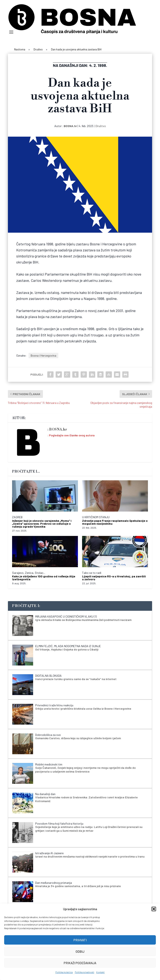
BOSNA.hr (70, 126)
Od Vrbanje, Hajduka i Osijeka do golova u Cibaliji (67, 649)
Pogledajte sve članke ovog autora (72, 435)
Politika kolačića (64, 972)
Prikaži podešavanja (80, 963)
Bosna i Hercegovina (43, 355)
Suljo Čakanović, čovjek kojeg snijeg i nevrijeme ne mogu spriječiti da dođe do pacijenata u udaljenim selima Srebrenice (85, 770)
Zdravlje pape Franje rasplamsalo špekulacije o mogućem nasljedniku (115, 522)
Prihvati (80, 940)
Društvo (101, 126)
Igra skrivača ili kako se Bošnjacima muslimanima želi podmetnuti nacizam (83, 620)
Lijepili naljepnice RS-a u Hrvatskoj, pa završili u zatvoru (114, 578)
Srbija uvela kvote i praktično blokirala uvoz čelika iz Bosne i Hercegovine (83, 708)
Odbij (80, 951)
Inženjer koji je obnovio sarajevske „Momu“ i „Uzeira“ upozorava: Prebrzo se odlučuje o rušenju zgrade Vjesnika (42, 524)
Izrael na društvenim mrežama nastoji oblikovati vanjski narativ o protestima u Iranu (90, 856)
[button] (154, 909)
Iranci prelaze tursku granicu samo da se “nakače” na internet (76, 679)
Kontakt (100, 972)
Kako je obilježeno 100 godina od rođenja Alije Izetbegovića (44, 578)
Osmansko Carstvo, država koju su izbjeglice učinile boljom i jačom (78, 738)
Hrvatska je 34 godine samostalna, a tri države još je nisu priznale (78, 886)
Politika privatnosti (84, 972)
